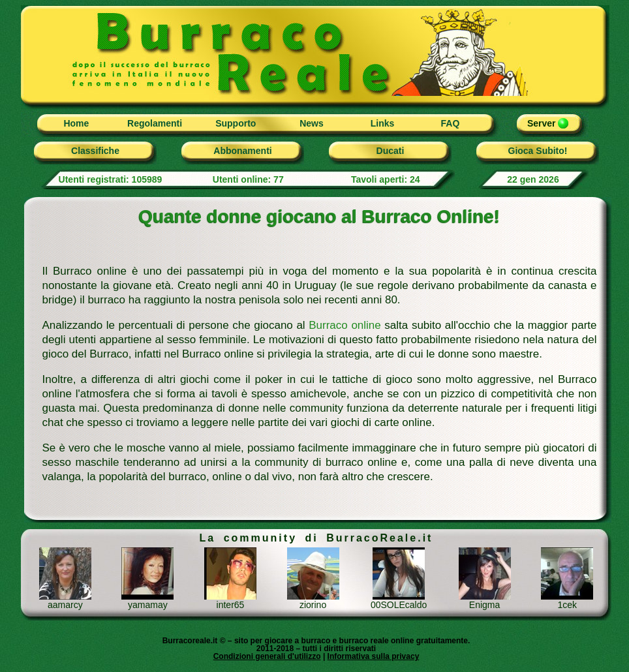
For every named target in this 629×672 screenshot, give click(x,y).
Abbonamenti (242, 151)
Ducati (391, 151)
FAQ (451, 123)
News (312, 123)
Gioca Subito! (538, 151)
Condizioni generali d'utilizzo (267, 656)
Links (383, 123)
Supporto (236, 123)
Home (76, 123)
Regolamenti (155, 123)
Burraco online (345, 325)
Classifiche (95, 151)
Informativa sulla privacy (374, 656)
